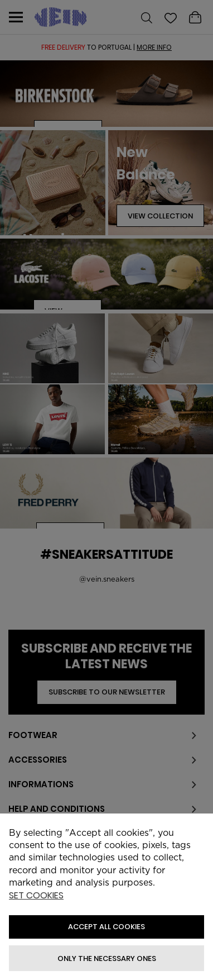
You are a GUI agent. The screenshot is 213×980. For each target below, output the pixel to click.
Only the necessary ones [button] (107, 958)
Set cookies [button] (36, 896)
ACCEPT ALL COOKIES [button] (106, 927)
